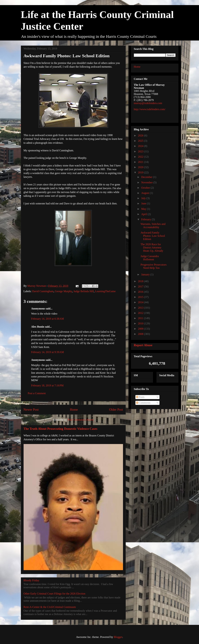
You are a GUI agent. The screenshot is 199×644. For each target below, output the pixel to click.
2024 (141, 146)
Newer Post (31, 410)
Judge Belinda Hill (84, 291)
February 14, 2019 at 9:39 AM (48, 352)
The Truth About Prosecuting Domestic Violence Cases (60, 429)
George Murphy (63, 291)
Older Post (116, 410)
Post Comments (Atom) (81, 420)
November (147, 182)
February (146, 219)
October (146, 188)
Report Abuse (143, 345)
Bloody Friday (31, 580)
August (145, 193)
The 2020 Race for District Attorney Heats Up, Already (152, 248)
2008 (141, 334)
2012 (141, 313)
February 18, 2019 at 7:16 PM (47, 385)
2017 (141, 286)
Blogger (118, 637)
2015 (141, 297)
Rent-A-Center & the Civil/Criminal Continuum (50, 607)
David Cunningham (43, 291)
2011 (141, 318)
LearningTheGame (105, 291)
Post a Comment (37, 393)
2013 (141, 308)
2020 (141, 167)
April (144, 214)
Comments (143, 403)
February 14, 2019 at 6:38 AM (48, 319)
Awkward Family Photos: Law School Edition (153, 236)
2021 (141, 162)
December (147, 177)
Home (74, 410)
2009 (141, 329)
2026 (141, 135)
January (146, 274)
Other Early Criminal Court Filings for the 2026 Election (54, 594)
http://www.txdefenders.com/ (150, 109)
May (144, 209)
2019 (141, 172)
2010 (141, 323)
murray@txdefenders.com (148, 103)
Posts (140, 397)
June (144, 203)
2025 (141, 141)
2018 (141, 281)
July (144, 198)
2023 (141, 151)
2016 (141, 292)
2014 (141, 302)
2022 (141, 157)
